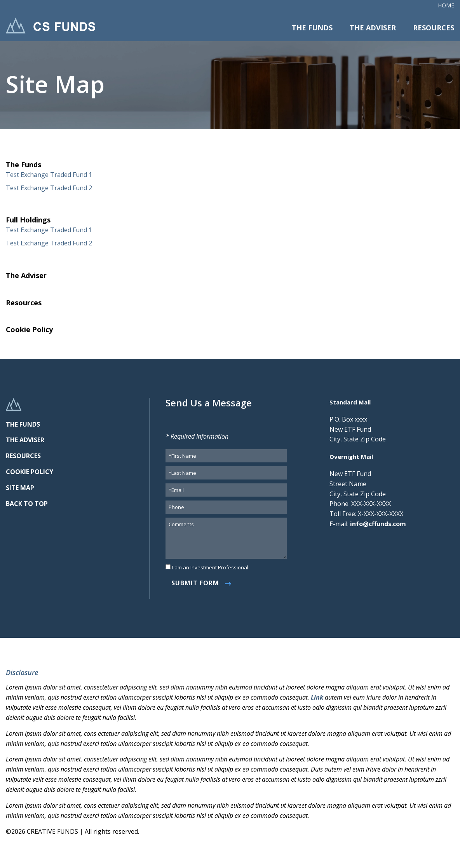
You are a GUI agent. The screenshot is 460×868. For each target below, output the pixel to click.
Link (318, 697)
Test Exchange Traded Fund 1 (49, 175)
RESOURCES (23, 456)
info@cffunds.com (378, 524)
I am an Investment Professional (210, 567)
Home (446, 5)
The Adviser (373, 28)
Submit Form (195, 583)
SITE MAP (20, 488)
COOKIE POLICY (30, 472)
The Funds (312, 28)
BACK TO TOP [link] (27, 504)
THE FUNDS (23, 424)
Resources (434, 28)
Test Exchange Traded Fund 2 (49, 188)
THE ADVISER (25, 440)
